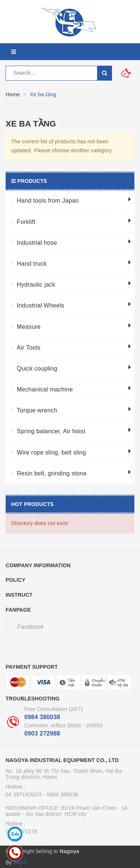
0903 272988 (42, 733)
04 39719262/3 (24, 794)
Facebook (30, 627)
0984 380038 (42, 717)
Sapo (20, 862)
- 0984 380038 (61, 794)
